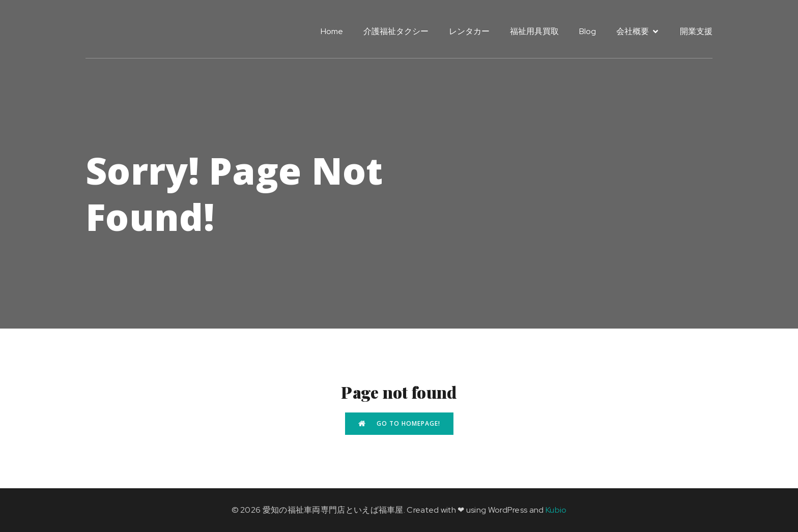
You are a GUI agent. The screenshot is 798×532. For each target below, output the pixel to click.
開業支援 (696, 31)
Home (332, 31)
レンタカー (469, 31)
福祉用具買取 (534, 31)
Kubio (556, 510)
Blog (588, 31)
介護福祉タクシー (396, 31)
